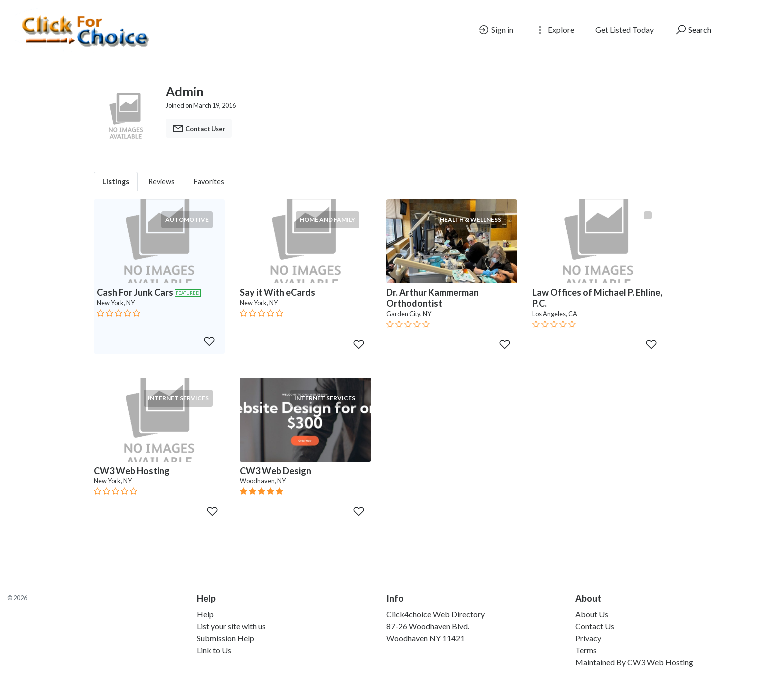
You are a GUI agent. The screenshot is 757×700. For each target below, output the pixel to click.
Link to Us (214, 650)
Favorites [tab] (209, 182)
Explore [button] (554, 30)
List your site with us (231, 626)
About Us (592, 614)
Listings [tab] (116, 182)
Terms (586, 650)
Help (205, 614)
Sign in (495, 30)
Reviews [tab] (162, 182)
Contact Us (595, 626)
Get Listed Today (624, 30)
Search (693, 30)
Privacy (588, 638)
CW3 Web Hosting (660, 662)
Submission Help (226, 638)
